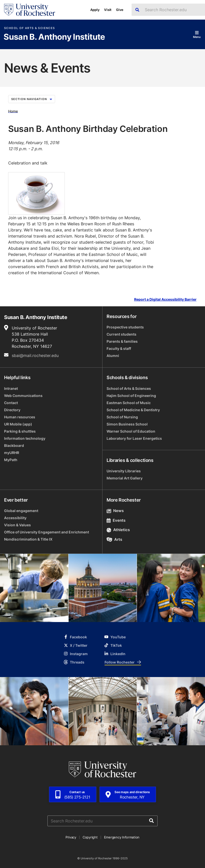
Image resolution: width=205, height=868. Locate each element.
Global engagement (21, 511)
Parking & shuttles (20, 431)
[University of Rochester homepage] (30, 10)
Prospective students (125, 327)
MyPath (11, 460)
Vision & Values (17, 525)
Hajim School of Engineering (131, 396)
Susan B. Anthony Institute (54, 37)
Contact (11, 403)
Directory (12, 410)
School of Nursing (122, 417)
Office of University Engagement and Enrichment (47, 532)
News (115, 511)
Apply (95, 10)
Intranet (11, 388)
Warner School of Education (131, 431)
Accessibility (15, 518)
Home (13, 111)
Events (116, 520)
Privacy (71, 837)
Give (120, 10)
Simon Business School (127, 424)
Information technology (25, 438)
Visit (108, 10)
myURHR (12, 453)
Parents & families (122, 341)
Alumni (113, 356)
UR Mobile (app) (18, 424)
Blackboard (14, 445)
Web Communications (23, 396)
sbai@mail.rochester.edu (35, 355)
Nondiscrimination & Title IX (28, 539)
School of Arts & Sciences (29, 28)
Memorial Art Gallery (125, 478)
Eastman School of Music (129, 403)
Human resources (20, 417)
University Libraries (124, 471)
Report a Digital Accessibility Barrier (165, 300)
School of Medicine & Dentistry (133, 410)
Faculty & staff (119, 348)
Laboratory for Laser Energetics (134, 438)
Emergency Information (122, 837)
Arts (114, 539)
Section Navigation (32, 99)
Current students (121, 334)
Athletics (118, 530)
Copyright (90, 837)
